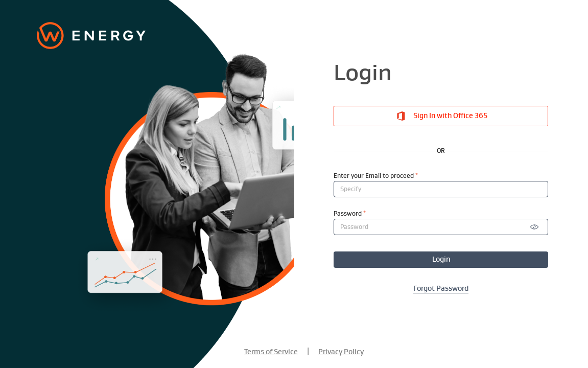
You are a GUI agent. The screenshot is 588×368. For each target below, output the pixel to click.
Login (441, 260)
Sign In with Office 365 (441, 116)
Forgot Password (441, 289)
